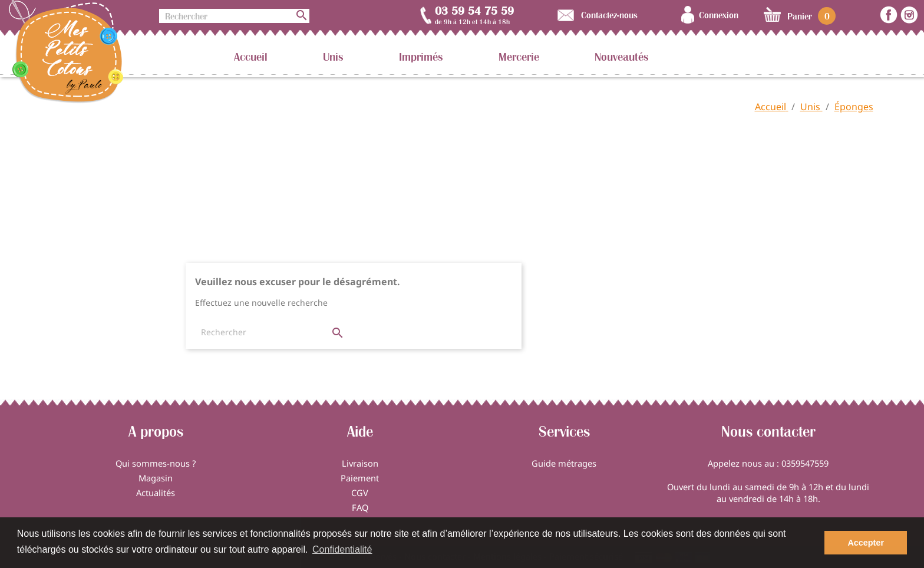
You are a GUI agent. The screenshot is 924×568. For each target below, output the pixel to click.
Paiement (360, 478)
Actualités (156, 493)
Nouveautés (622, 57)
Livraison (360, 463)
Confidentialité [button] (342, 549)
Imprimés (421, 57)
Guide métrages (564, 463)
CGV (360, 493)
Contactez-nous (609, 15)
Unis (333, 57)
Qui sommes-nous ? (156, 463)
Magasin (156, 478)
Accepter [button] (866, 543)
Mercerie (519, 57)
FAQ (360, 507)
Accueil (251, 57)
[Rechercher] (234, 16)
